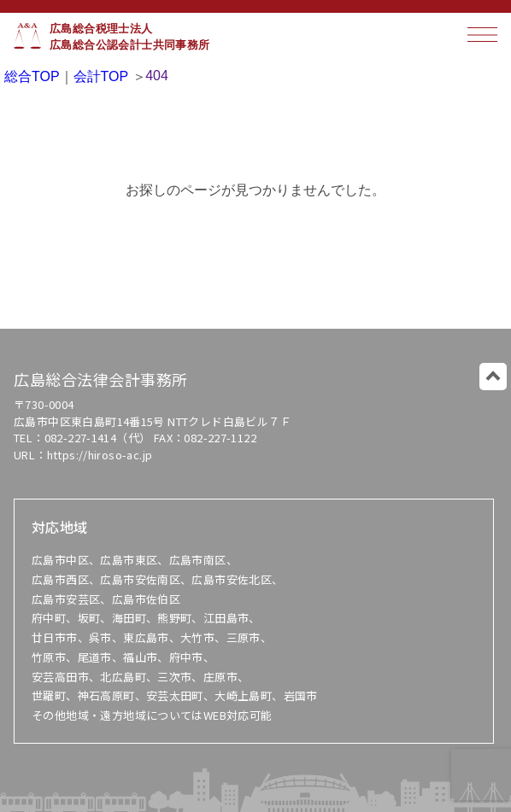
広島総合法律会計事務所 (101, 379)
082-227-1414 (81, 438)
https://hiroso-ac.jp (100, 455)
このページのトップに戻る (493, 377)
